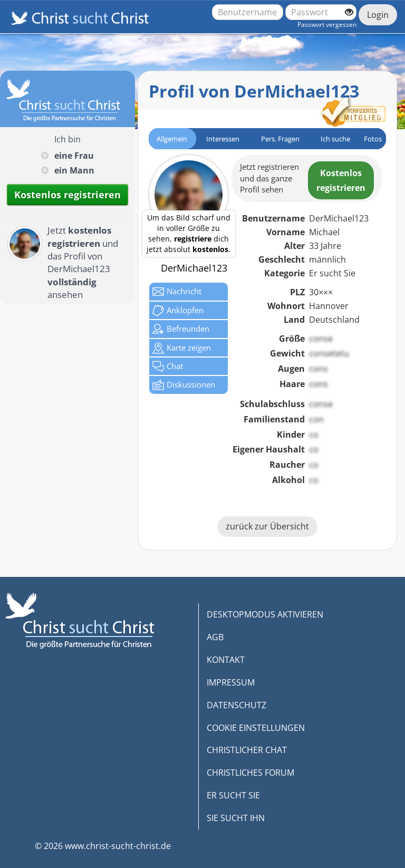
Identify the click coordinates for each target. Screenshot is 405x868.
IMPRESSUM (231, 682)
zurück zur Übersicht (267, 526)
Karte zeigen (182, 348)
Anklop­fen (178, 311)
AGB (215, 637)
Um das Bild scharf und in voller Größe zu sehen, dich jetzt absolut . (189, 233)
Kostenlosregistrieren (341, 180)
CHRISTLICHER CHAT (247, 750)
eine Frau (74, 156)
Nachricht (177, 292)
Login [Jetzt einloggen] (378, 15)
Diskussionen (184, 385)
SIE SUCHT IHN (236, 818)
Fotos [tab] (373, 139)
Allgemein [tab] (172, 139)
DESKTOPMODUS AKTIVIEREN (265, 614)
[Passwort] (321, 12)
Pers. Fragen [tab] (280, 139)
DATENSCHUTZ (237, 705)
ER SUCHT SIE (233, 795)
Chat (168, 367)
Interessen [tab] (223, 139)
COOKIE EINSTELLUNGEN (256, 728)
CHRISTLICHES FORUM (250, 773)
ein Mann (74, 170)
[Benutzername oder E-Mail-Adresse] (248, 12)
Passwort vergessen (327, 25)
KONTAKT (226, 660)
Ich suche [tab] (335, 139)
